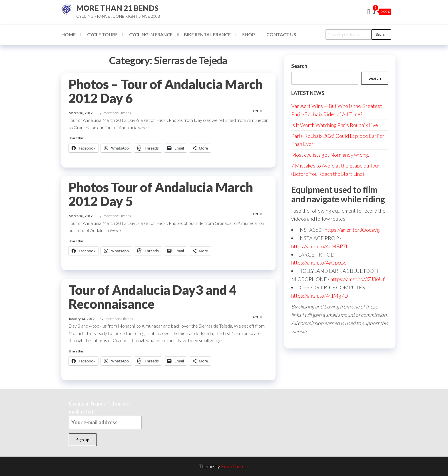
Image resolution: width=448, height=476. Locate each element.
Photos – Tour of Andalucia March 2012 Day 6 (166, 91)
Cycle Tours (102, 34)
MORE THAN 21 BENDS (117, 8)
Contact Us (281, 34)
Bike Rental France (207, 34)
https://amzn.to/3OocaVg (352, 230)
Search (381, 34)
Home (69, 34)
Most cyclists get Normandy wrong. (330, 155)
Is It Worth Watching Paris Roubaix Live (335, 125)
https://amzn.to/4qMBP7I (319, 246)
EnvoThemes (235, 466)
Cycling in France (151, 34)
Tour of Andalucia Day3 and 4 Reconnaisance (152, 297)
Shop (249, 34)
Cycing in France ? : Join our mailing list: (105, 415)
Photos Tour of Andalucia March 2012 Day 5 (161, 194)
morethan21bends (117, 113)
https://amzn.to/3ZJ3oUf (357, 279)
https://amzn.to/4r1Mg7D (320, 296)
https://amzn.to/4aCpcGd (319, 263)
